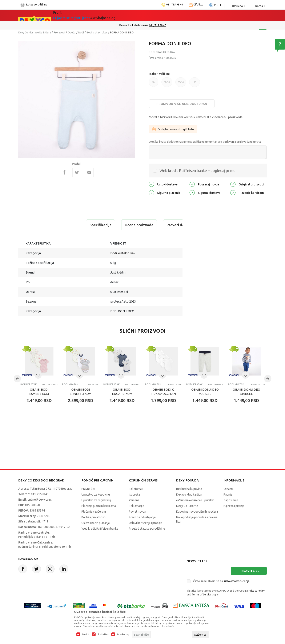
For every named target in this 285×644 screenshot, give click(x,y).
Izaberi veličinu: (160, 74)
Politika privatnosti (93, 517)
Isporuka (134, 495)
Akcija (90, 15)
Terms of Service (202, 594)
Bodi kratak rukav (97, 32)
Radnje (228, 495)
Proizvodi (59, 32)
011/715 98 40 (158, 25)
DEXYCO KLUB (112, 15)
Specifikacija (36, 225)
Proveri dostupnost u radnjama (128, 225)
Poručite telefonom (134, 25)
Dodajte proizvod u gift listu (173, 129)
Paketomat (136, 489)
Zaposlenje (231, 500)
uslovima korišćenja (237, 581)
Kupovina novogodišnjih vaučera (197, 512)
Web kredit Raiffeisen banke (100, 529)
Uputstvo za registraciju (97, 500)
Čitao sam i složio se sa (221, 581)
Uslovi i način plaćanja (96, 523)
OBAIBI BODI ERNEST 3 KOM (81, 392)
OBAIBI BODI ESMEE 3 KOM (39, 392)
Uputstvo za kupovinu (96, 495)
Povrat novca (137, 512)
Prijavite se (249, 571)
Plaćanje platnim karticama (99, 506)
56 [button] (195, 84)
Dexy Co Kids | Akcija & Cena (35, 32)
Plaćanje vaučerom (94, 512)
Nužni (86, 635)
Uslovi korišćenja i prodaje (146, 523)
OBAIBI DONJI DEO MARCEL (205, 392)
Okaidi (136, 15)
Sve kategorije (68, 15)
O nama (228, 489)
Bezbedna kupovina (189, 489)
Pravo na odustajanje (142, 517)
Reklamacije (137, 506)
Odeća (72, 32)
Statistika (103, 635)
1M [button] (154, 84)
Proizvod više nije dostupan (182, 104)
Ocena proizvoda (74, 225)
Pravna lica (88, 489)
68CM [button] (181, 84)
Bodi (81, 32)
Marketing (123, 635)
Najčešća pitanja (234, 506)
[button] (38, 375)
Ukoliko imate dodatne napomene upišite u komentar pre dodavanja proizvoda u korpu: (205, 142)
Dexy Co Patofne (187, 506)
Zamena (134, 500)
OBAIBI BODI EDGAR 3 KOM (122, 392)
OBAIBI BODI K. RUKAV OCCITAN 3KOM (164, 394)
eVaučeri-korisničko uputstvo (195, 500)
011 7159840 (40, 494)
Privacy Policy (257, 591)
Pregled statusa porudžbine (147, 529)
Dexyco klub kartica (189, 495)
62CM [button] (167, 84)
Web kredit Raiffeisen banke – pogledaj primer (198, 171)
